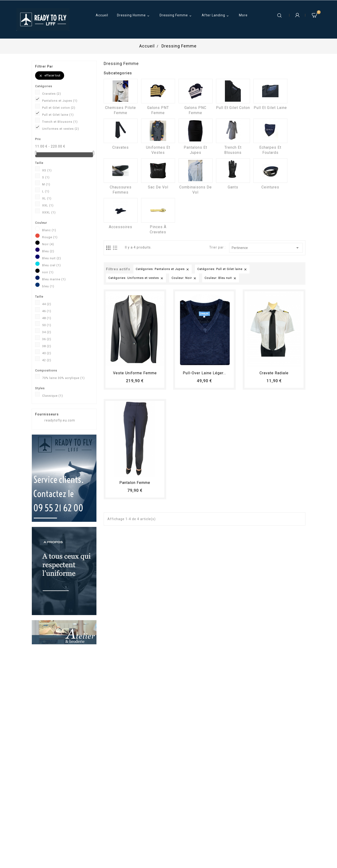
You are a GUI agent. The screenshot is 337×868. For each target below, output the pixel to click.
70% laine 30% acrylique (63, 378)
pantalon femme (135, 483)
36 (47, 339)
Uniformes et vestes (61, 129)
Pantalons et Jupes (60, 101)
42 (47, 360)
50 (47, 325)
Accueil (102, 15)
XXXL (49, 212)
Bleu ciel (51, 265)
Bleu (48, 251)
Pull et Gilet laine (58, 115)
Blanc (49, 230)
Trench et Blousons (60, 122)
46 (47, 311)
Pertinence (266, 248)
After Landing (216, 16)
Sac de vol (158, 187)
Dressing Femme (176, 16)
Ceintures (270, 187)
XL (47, 198)
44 (47, 304)
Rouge (50, 237)
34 (47, 332)
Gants (233, 187)
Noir (48, 244)
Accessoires (121, 227)
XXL (48, 205)
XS (47, 170)
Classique (53, 396)
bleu (48, 286)
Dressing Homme (134, 16)
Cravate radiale (274, 373)
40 (47, 353)
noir (48, 272)
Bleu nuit (52, 258)
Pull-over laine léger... (204, 373)
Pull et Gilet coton (59, 108)
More (243, 15)
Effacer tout (50, 76)
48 (47, 318)
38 (47, 346)
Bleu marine (54, 279)
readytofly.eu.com (60, 420)
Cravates (52, 94)
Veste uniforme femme (135, 373)
